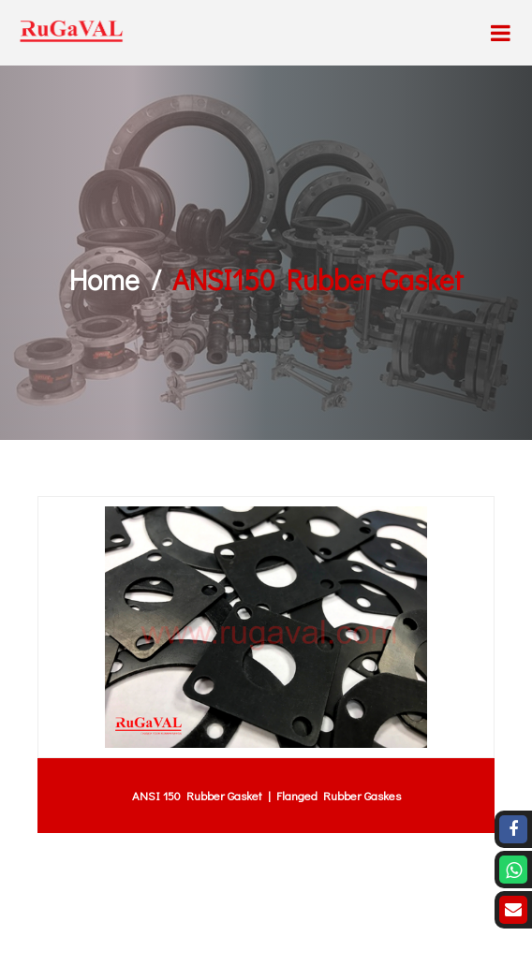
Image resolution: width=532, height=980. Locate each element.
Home (104, 279)
